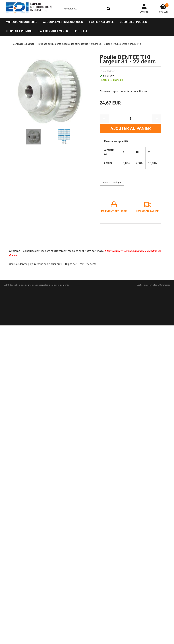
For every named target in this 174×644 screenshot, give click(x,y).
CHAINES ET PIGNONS (19, 31)
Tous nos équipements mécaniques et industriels (63, 44)
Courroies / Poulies (101, 44)
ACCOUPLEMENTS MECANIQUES (63, 22)
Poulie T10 (136, 44)
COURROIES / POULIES (133, 22)
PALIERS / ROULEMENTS (53, 31)
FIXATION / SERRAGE (101, 22)
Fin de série (81, 31)
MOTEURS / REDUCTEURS (21, 22)
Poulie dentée (120, 44)
